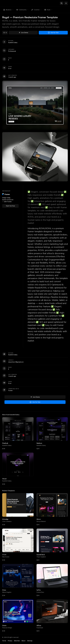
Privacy (10, 641)
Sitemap (30, 641)
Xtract (4, 479)
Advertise (17, 641)
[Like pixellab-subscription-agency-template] (4, 449)
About (23, 641)
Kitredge (5, 519)
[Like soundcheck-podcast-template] (38, 560)
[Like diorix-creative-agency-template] (4, 631)
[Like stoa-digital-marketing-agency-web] (4, 560)
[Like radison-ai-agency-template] (38, 449)
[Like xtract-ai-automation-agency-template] (4, 484)
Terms (4, 641)
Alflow (39, 626)
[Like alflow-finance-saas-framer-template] (38, 631)
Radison (39, 443)
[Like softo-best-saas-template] (38, 595)
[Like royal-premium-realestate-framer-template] (5, 33)
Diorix (4, 626)
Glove (39, 519)
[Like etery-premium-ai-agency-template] (4, 595)
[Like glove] (38, 525)
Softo (39, 590)
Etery (4, 590)
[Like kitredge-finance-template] (4, 525)
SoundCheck (41, 555)
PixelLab (5, 443)
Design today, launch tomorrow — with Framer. (8, 200)
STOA (4, 555)
